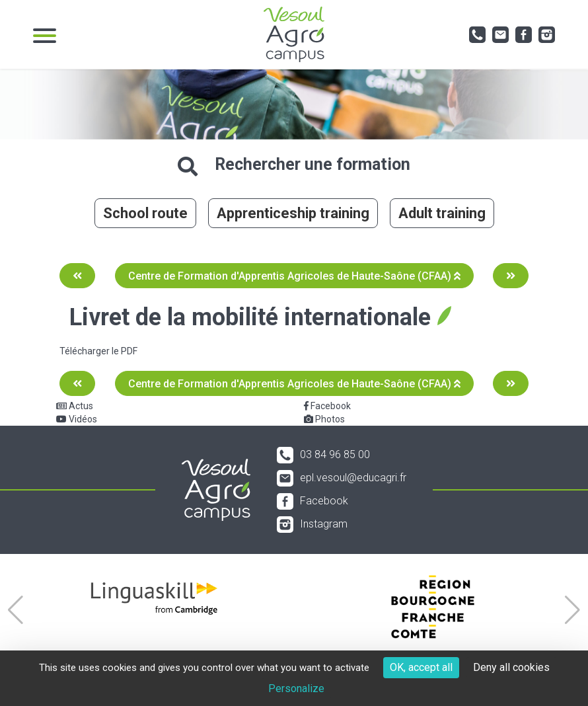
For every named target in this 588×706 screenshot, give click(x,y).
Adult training (442, 213)
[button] (16, 610)
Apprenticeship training (293, 213)
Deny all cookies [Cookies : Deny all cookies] (511, 667)
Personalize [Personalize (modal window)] (296, 688)
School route (145, 213)
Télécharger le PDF (98, 351)
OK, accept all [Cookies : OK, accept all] (421, 667)
